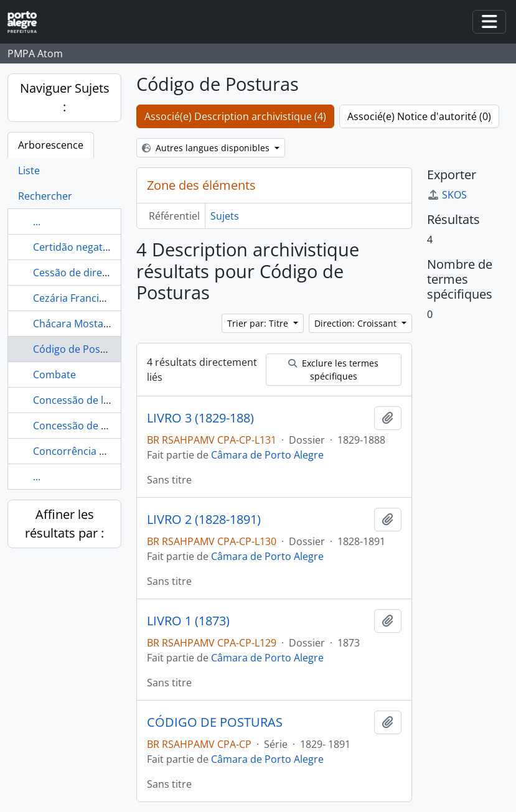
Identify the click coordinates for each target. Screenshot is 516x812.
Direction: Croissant (357, 323)
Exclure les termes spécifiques (333, 370)
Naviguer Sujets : (65, 97)
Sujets (225, 216)
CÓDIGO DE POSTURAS (215, 722)
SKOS (447, 195)
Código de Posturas (79, 349)
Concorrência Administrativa (100, 451)
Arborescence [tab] (51, 145)
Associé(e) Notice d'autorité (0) (419, 116)
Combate (54, 375)
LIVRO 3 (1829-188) (200, 418)
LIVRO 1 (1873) (188, 621)
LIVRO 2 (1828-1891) (204, 520)
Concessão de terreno (85, 426)
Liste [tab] (29, 170)
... (37, 222)
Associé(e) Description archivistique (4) (235, 116)
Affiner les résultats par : (64, 524)
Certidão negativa (74, 247)
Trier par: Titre (259, 323)
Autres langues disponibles (207, 148)
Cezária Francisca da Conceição (106, 298)
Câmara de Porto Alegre (267, 455)
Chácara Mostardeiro (83, 324)
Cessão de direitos (76, 273)
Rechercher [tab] (45, 196)
